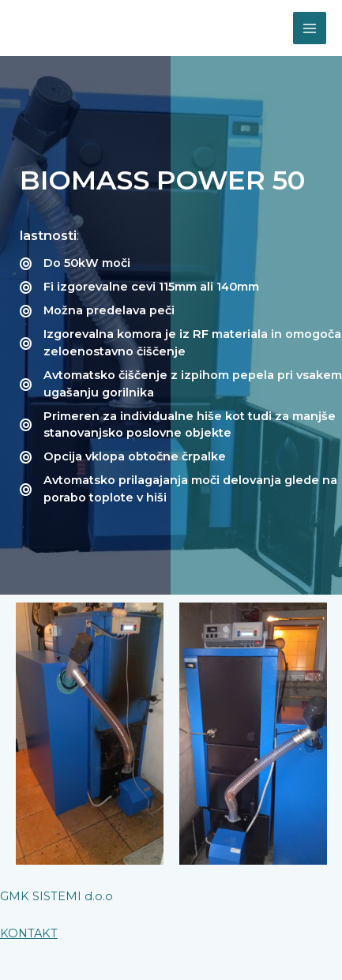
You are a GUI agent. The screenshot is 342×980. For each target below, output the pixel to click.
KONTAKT (29, 933)
